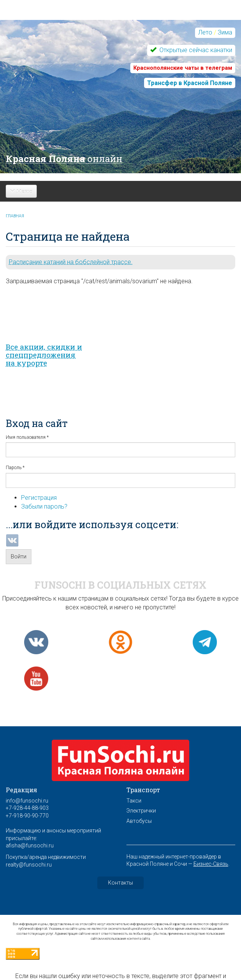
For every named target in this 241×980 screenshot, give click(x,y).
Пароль (15, 468)
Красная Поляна (64, 159)
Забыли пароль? (44, 506)
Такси (134, 801)
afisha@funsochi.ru (30, 845)
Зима (225, 32)
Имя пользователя (27, 437)
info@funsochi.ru (27, 801)
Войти (19, 556)
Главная (15, 216)
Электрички (141, 811)
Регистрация (39, 498)
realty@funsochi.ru (29, 865)
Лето (205, 32)
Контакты (120, 883)
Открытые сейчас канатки (195, 50)
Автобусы (139, 821)
